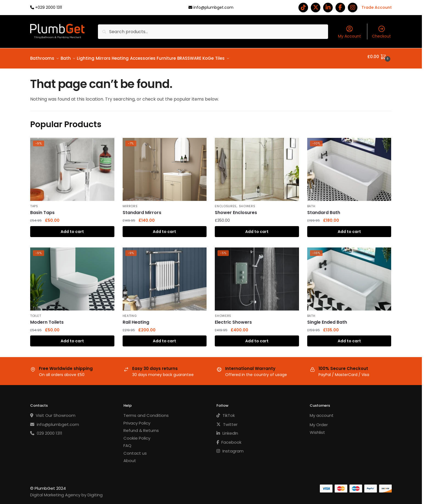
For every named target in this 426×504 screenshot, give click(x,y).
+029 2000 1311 (49, 7)
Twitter (227, 421)
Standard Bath (324, 209)
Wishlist (317, 429)
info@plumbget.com (213, 7)
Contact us (135, 450)
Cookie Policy (137, 435)
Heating (130, 312)
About (130, 457)
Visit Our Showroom (53, 412)
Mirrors (130, 203)
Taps (34, 203)
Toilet (36, 312)
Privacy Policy (137, 420)
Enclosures (226, 203)
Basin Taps (42, 209)
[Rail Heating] (165, 276)
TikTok (226, 412)
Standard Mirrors (142, 209)
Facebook (229, 439)
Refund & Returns (141, 427)
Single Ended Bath (327, 319)
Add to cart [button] (72, 228)
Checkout (381, 32)
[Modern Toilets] (72, 276)
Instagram (230, 448)
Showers (247, 203)
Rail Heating (136, 319)
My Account (349, 32)
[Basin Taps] (72, 166)
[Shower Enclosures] (257, 166)
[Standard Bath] (349, 166)
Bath (311, 203)
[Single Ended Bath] (349, 276)
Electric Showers (233, 319)
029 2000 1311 (46, 430)
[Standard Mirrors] (165, 166)
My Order (319, 421)
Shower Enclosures (236, 209)
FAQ (127, 442)
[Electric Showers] (257, 276)
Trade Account (377, 7)
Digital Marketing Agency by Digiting (66, 492)
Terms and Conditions (146, 412)
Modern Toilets (47, 319)
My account (322, 412)
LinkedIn (227, 430)
